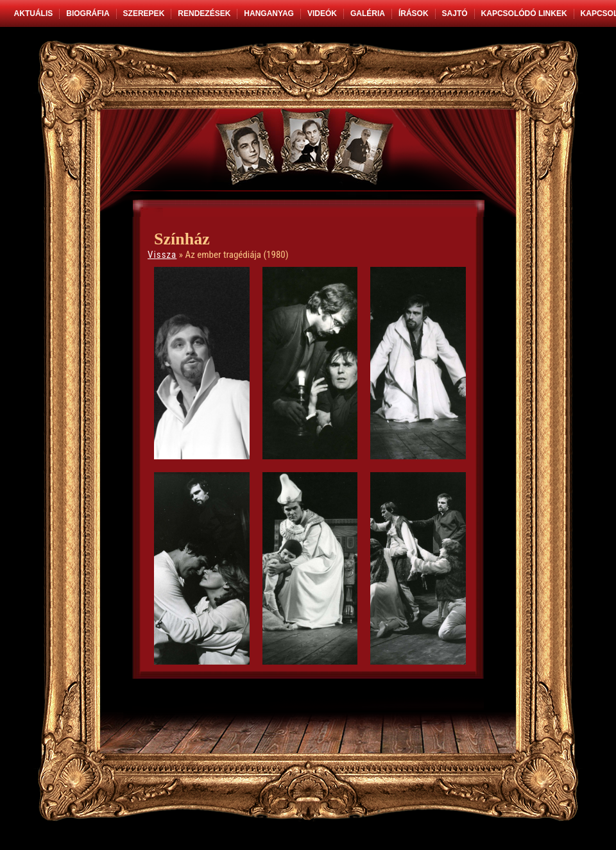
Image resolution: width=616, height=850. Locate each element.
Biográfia (88, 13)
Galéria (368, 13)
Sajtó (455, 13)
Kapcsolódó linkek (524, 13)
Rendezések (204, 13)
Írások (414, 13)
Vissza (162, 255)
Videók (322, 13)
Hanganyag (269, 13)
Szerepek (144, 13)
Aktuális (34, 13)
